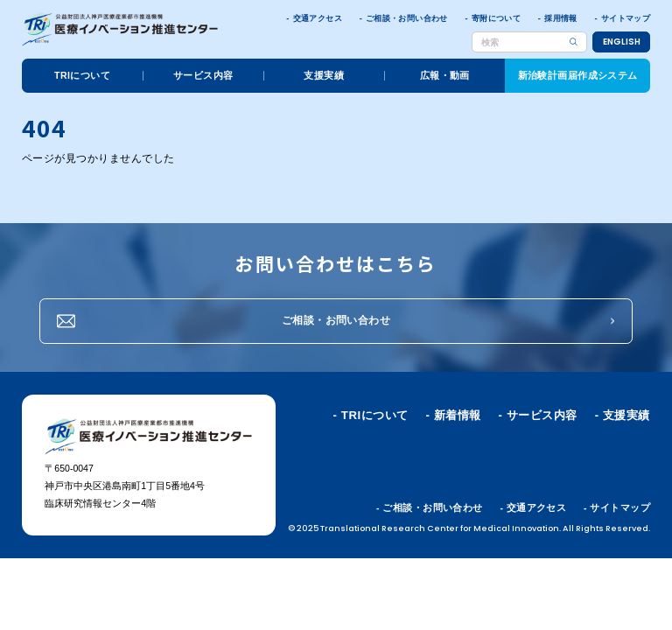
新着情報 (458, 415)
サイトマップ (626, 18)
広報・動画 (445, 75)
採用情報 (560, 18)
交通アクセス (318, 18)
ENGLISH (622, 42)
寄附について (496, 18)
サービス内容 (203, 75)
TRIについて (82, 75)
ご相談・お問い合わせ (407, 18)
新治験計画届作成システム (578, 75)
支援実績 (324, 75)
